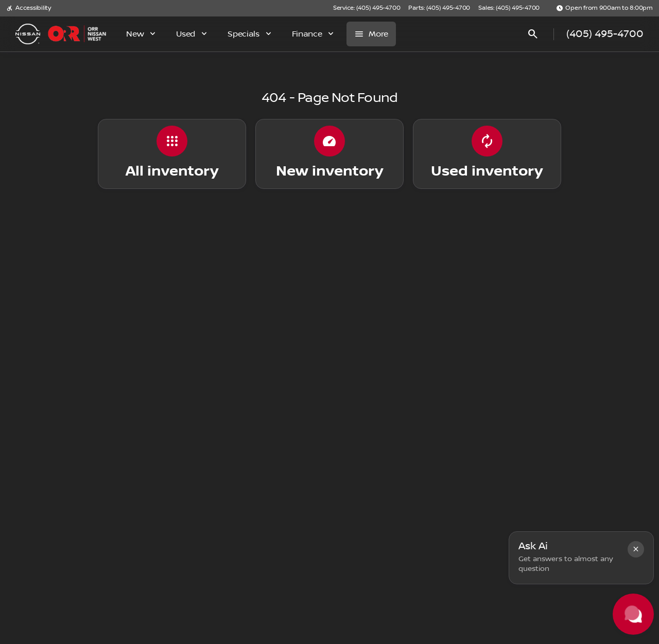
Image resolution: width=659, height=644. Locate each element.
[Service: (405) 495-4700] (367, 8)
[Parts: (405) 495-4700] (439, 8)
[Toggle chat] (633, 614)
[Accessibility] (29, 8)
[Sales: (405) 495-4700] (509, 8)
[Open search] (533, 34)
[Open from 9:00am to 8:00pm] (604, 8)
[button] (636, 549)
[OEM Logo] (28, 34)
